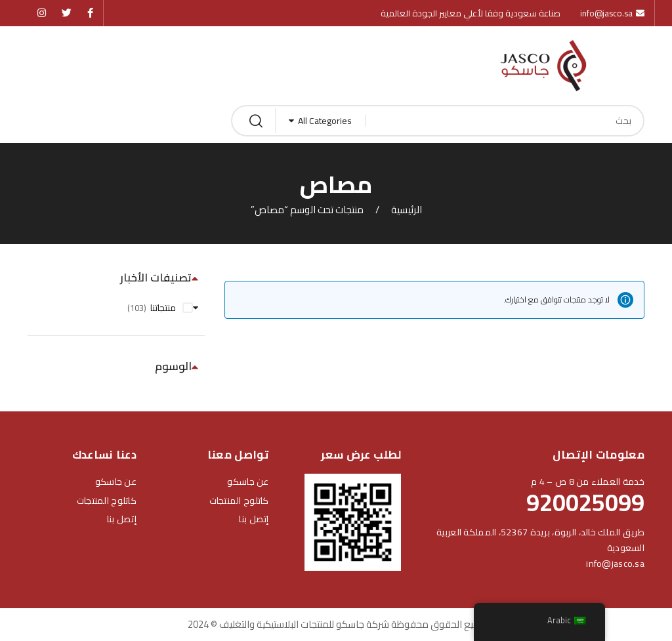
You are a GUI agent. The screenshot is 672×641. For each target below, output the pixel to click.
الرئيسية (407, 210)
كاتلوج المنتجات (239, 501)
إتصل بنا (254, 519)
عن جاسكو (248, 482)
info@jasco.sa (615, 564)
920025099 (585, 503)
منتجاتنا (163, 308)
